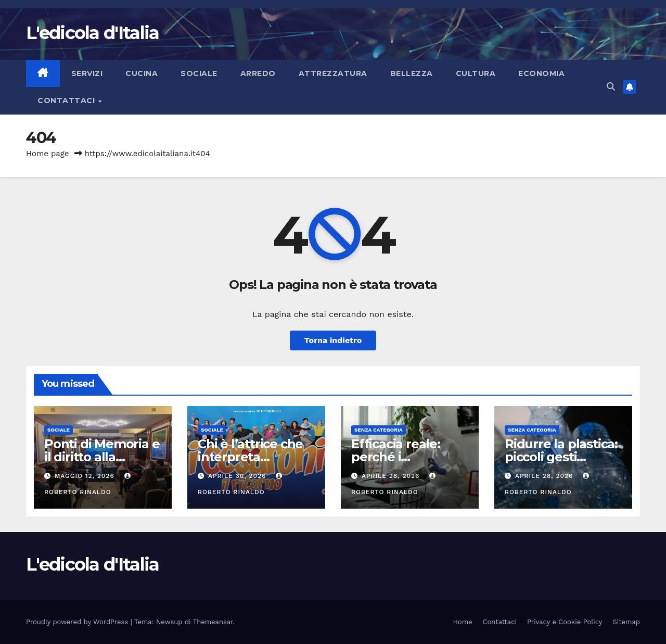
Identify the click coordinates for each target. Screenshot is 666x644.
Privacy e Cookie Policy (565, 622)
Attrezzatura (333, 73)
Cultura (476, 73)
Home (462, 622)
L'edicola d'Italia (92, 33)
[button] (611, 87)
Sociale (199, 73)
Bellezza (412, 73)
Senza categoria (379, 430)
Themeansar (213, 622)
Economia (541, 73)
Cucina (142, 73)
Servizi (87, 73)
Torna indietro (333, 340)
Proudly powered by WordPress (78, 622)
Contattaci (67, 100)
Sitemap (626, 622)
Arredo (258, 73)
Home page (48, 154)
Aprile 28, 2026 (392, 476)
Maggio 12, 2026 (86, 476)
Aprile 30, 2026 (238, 476)
